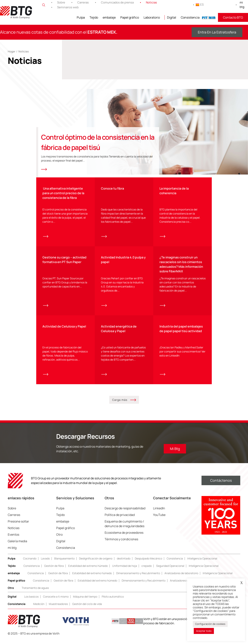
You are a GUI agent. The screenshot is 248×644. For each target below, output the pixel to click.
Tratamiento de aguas (35, 592)
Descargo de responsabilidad (125, 513)
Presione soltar (18, 526)
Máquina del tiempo (85, 601)
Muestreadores (58, 608)
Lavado (45, 563)
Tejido (94, 17)
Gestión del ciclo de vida (87, 608)
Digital (172, 17)
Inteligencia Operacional (202, 563)
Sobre (61, 2)
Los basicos (31, 601)
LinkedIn (159, 513)
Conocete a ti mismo (56, 601)
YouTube (159, 519)
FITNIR (209, 17)
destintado (124, 563)
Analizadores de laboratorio (181, 578)
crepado (147, 570)
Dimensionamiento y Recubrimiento (138, 578)
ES (200, 5)
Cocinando (30, 563)
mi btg (242, 5)
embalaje (109, 17)
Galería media (17, 546)
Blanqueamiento (64, 563)
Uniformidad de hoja (125, 570)
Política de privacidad (120, 519)
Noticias (151, 2)
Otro (59, 539)
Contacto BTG (233, 17)
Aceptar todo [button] (204, 631)
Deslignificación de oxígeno (96, 563)
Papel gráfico (130, 17)
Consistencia (190, 17)
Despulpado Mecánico (149, 563)
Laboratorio (152, 17)
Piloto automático (113, 601)
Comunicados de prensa (117, 2)
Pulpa (81, 17)
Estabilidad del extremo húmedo (88, 570)
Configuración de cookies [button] (210, 624)
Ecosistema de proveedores (124, 537)
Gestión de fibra (54, 570)
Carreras (83, 2)
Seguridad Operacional (170, 570)
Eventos (13, 539)
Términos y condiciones (121, 544)
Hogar (12, 51)
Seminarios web (68, 7)
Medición (39, 608)
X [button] (242, 583)
